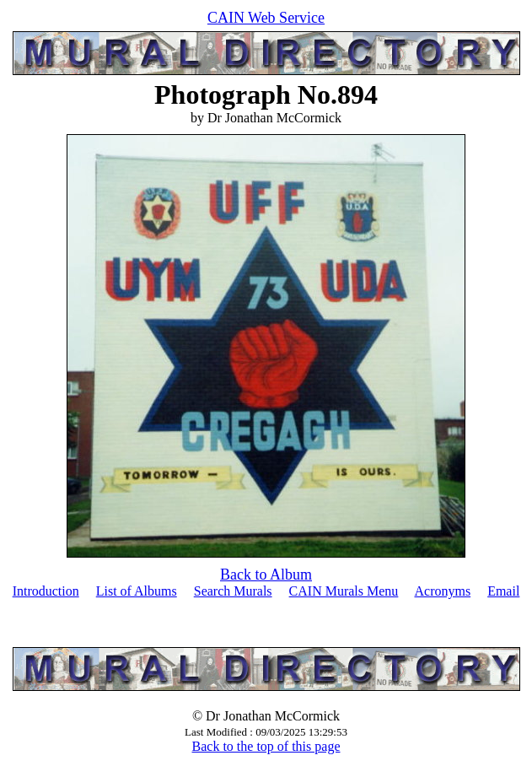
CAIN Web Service (266, 18)
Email (503, 591)
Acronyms (442, 591)
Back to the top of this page (266, 746)
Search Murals (233, 591)
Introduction (46, 591)
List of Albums (137, 591)
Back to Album (266, 575)
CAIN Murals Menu (344, 591)
